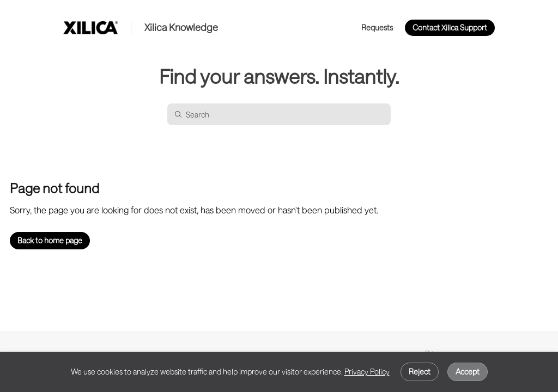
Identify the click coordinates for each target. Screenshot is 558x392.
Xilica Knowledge (181, 27)
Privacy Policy (367, 372)
